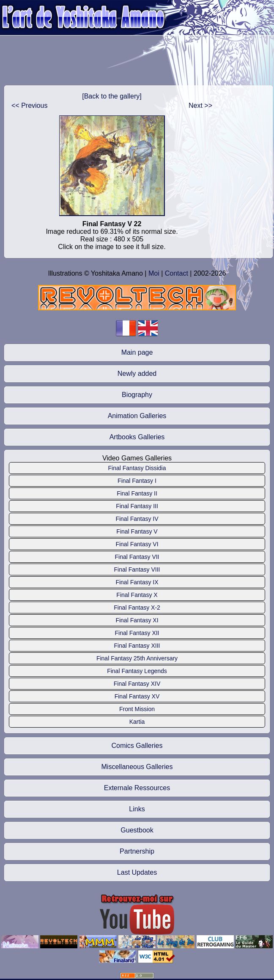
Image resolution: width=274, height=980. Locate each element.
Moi (154, 273)
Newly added (137, 374)
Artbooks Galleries (137, 437)
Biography (137, 395)
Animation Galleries (137, 416)
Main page (137, 352)
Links (137, 809)
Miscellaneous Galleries (137, 767)
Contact (177, 273)
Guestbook (137, 830)
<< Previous (29, 105)
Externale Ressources (137, 788)
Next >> (200, 105)
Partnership (137, 851)
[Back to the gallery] (112, 96)
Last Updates (137, 872)
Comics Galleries (137, 746)
